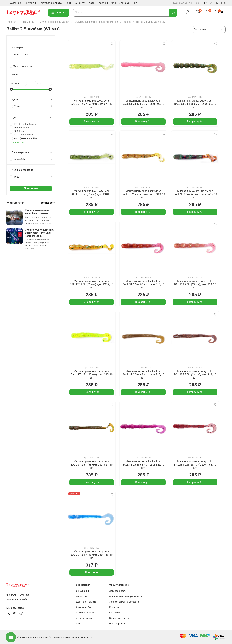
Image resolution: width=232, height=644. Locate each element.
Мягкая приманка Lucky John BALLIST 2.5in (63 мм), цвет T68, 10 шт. (195, 465)
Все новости (48, 203)
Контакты (30, 3)
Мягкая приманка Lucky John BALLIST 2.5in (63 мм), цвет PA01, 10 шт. (92, 194)
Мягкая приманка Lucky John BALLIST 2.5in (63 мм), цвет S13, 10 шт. (143, 284)
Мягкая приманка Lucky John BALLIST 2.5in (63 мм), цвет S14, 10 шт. (195, 284)
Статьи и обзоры (98, 3)
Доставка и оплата (50, 3)
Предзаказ (92, 572)
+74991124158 (18, 595)
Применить (31, 188)
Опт (135, 3)
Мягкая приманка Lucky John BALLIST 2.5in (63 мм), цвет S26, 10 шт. (143, 465)
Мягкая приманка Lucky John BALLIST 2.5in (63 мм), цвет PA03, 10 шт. (143, 194)
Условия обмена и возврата (124, 602)
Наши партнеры (118, 624)
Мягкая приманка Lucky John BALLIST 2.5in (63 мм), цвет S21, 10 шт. (92, 465)
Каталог (59, 13)
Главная (11, 22)
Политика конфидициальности (126, 597)
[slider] (11, 89)
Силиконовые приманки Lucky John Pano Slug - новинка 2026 (40, 233)
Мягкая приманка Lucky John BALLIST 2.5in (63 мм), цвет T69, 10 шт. (92, 555)
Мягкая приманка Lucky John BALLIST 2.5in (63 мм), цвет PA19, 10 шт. (92, 284)
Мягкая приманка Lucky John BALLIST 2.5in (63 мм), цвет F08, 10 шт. (195, 104)
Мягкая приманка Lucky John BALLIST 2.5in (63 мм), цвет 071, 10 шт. (92, 104)
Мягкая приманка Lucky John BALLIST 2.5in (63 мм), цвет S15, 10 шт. (92, 374)
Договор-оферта (118, 591)
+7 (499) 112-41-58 (215, 3)
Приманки (28, 22)
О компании (14, 3)
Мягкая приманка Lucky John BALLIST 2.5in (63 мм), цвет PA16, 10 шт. (195, 194)
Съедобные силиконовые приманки (96, 22)
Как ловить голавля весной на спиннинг (37, 212)
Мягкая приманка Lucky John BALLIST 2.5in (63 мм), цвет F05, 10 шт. (143, 104)
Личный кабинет (75, 3)
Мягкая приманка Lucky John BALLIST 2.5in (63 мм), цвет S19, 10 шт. (195, 374)
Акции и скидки (120, 3)
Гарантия (114, 607)
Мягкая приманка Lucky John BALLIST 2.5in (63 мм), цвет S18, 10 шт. (143, 374)
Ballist (127, 22)
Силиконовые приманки (55, 22)
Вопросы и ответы (119, 618)
